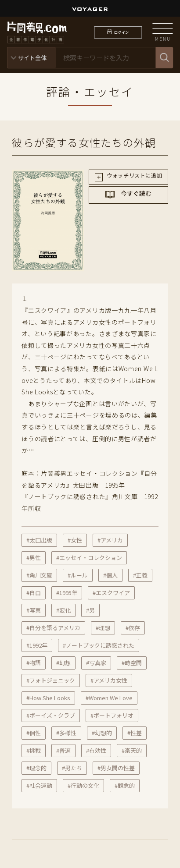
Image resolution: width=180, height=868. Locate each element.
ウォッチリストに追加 (134, 178)
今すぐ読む (135, 202)
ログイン (121, 32)
